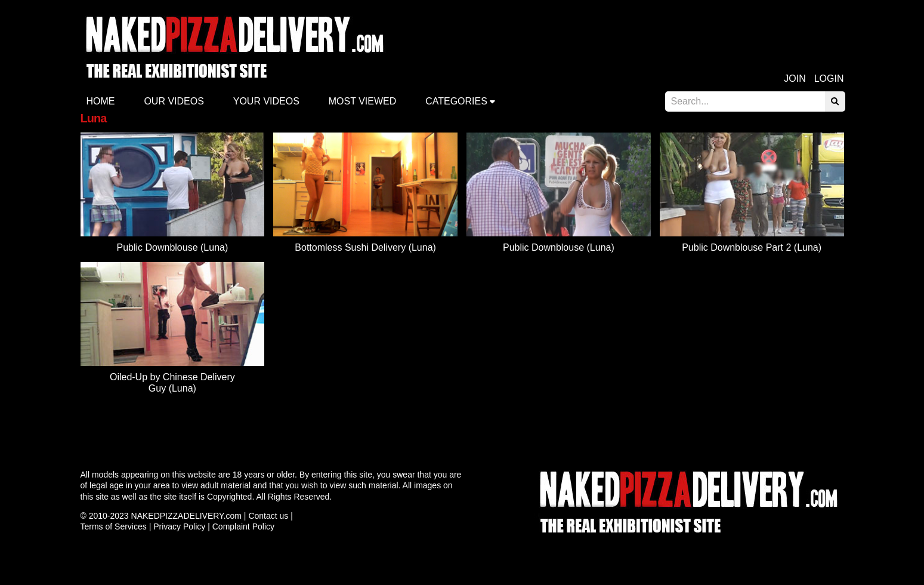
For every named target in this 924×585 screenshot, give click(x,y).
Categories (456, 101)
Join (795, 78)
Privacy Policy (179, 526)
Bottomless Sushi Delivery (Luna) (365, 247)
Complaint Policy (243, 526)
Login (829, 78)
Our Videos (174, 101)
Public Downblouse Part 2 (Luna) (752, 247)
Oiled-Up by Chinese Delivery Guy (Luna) (172, 382)
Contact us (268, 516)
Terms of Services (114, 526)
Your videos (266, 101)
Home (101, 101)
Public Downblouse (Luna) (172, 247)
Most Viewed (363, 101)
